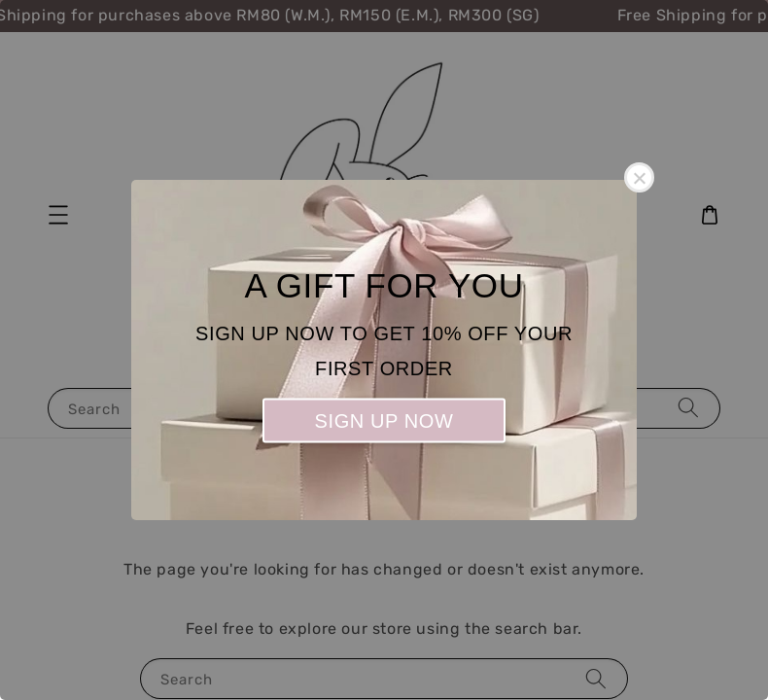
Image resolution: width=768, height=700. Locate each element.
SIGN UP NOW (384, 421)
